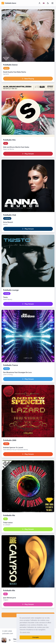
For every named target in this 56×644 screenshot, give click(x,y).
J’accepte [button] (35, 637)
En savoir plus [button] (25, 632)
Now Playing (28, 79)
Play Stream (28, 154)
